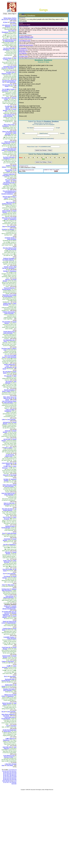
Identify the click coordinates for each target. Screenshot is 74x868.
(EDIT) (21, 14)
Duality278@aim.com (24, 35)
